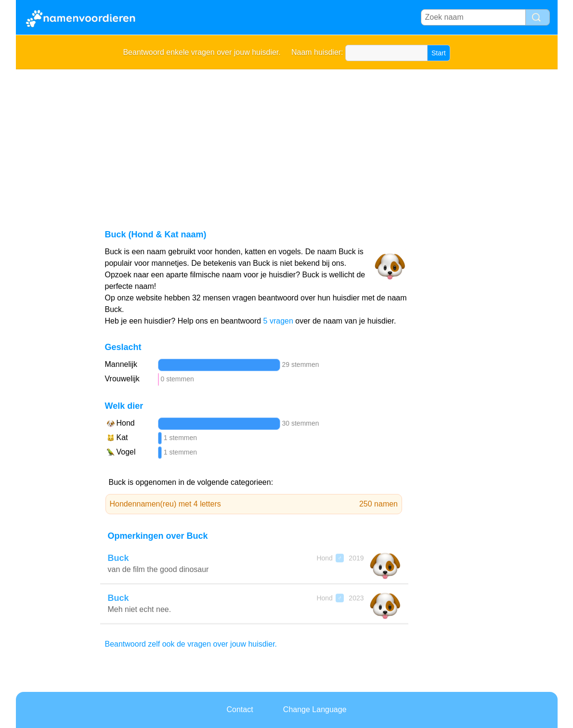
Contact (240, 709)
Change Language (315, 709)
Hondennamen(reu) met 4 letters (254, 504)
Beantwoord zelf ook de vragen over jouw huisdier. (191, 644)
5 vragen (278, 321)
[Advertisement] (287, 142)
